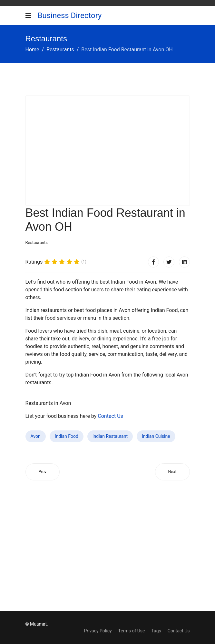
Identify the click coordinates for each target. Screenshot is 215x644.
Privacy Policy (98, 631)
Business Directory (70, 15)
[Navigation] (28, 15)
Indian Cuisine (156, 436)
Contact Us (110, 416)
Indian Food (67, 436)
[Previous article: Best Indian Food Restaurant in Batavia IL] (43, 472)
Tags (156, 631)
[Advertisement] (108, 151)
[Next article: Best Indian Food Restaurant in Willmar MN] (172, 472)
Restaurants (37, 242)
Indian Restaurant (110, 436)
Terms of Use (132, 631)
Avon (36, 436)
